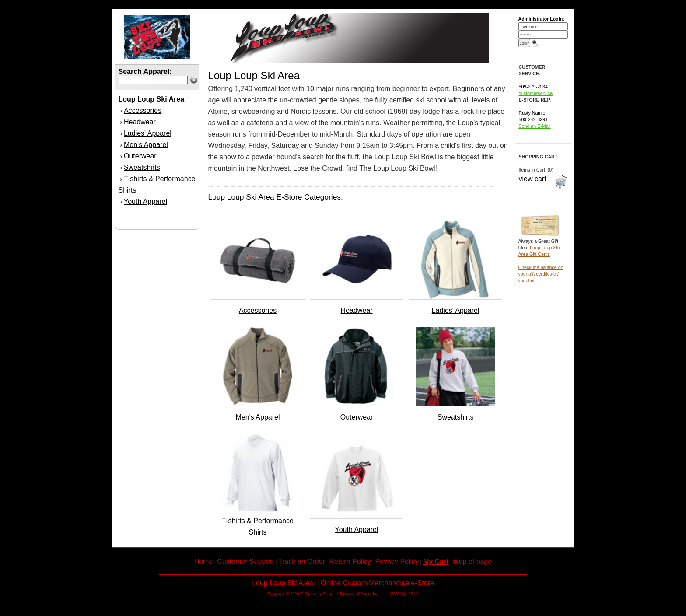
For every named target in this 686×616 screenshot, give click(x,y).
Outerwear (140, 156)
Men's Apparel (146, 145)
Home (204, 562)
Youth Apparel (145, 201)
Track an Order (302, 562)
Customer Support (245, 562)
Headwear (140, 122)
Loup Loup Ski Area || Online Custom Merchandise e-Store (343, 583)
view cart (533, 179)
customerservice (536, 93)
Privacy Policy (397, 562)
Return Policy (350, 562)
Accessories (143, 110)
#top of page (472, 562)
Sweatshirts (142, 167)
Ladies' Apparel (148, 133)
